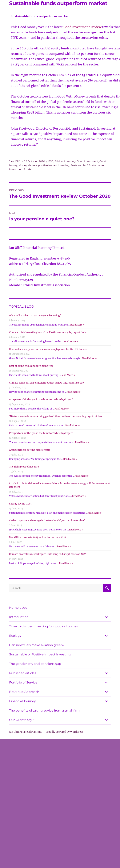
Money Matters (28, 165)
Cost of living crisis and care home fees (31, 366)
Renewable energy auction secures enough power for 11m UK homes (48, 349)
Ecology (15, 636)
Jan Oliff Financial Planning (26, 732)
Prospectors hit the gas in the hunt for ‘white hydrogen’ (41, 399)
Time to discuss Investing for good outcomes (44, 626)
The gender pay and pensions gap (35, 664)
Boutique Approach (24, 692)
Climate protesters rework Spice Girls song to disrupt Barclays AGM (48, 554)
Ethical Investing (65, 161)
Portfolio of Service (23, 682)
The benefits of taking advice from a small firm (44, 710)
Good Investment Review (83, 27)
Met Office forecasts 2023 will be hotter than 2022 (38, 537)
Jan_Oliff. (15, 161)
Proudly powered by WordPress (65, 732)
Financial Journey (22, 701)
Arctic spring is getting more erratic (30, 450)
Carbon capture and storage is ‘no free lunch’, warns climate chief (47, 520)
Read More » (77, 325)
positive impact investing (54, 165)
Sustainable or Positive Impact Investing (40, 654)
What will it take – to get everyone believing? (35, 316)
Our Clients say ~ (22, 720)
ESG (51, 161)
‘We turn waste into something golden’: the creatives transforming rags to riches (56, 416)
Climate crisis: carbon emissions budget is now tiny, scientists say (46, 383)
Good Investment (88, 161)
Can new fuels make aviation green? (37, 645)
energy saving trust (20, 504)
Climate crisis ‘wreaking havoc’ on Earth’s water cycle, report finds (48, 332)
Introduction (19, 617)
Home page (18, 608)
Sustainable (78, 165)
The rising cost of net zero (24, 467)
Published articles (23, 673)
